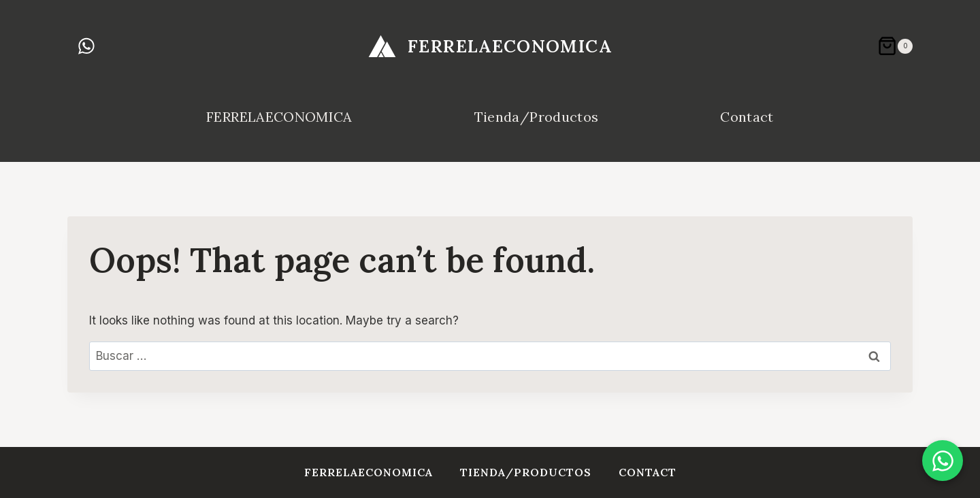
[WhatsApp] (86, 46)
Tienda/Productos (536, 117)
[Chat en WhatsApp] (943, 461)
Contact (747, 117)
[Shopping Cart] (895, 46)
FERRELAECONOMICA (279, 117)
